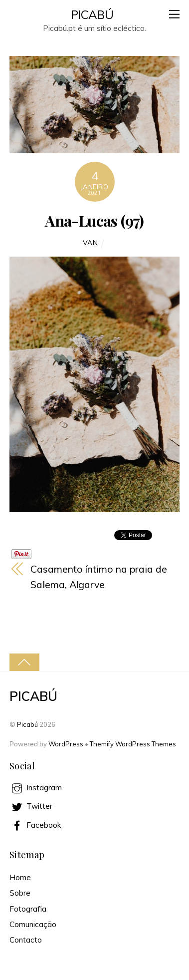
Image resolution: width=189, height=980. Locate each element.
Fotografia (28, 909)
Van (91, 242)
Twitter (31, 806)
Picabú (27, 724)
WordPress (66, 744)
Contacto (26, 940)
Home (20, 877)
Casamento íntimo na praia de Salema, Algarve (98, 577)
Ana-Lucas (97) (94, 220)
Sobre (20, 893)
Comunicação (33, 924)
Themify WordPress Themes (133, 744)
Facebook (35, 825)
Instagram (36, 788)
